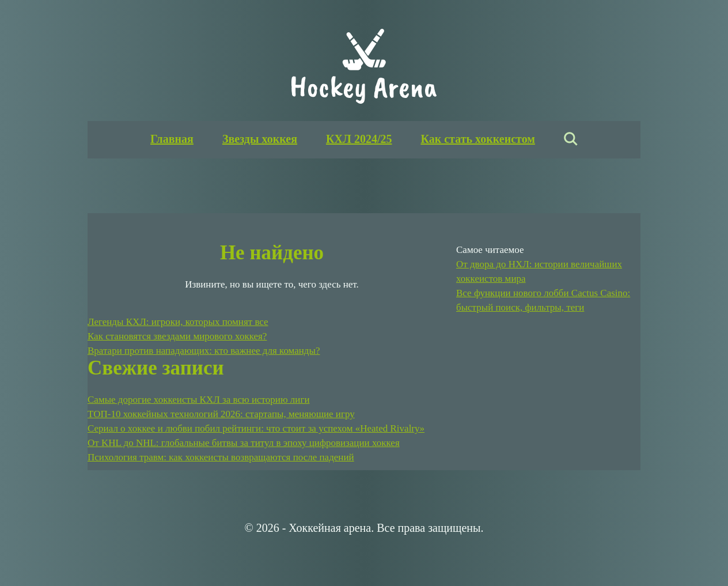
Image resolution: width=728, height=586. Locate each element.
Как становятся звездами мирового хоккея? (177, 336)
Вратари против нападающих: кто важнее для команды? (204, 351)
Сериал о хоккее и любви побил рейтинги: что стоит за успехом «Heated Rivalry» (256, 428)
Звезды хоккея (260, 139)
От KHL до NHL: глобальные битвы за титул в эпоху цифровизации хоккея (244, 443)
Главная (172, 139)
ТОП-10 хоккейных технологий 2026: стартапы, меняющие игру (221, 414)
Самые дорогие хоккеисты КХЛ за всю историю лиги (199, 400)
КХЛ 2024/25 (359, 139)
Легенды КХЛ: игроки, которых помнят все (178, 322)
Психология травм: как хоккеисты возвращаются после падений (221, 457)
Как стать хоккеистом (477, 139)
